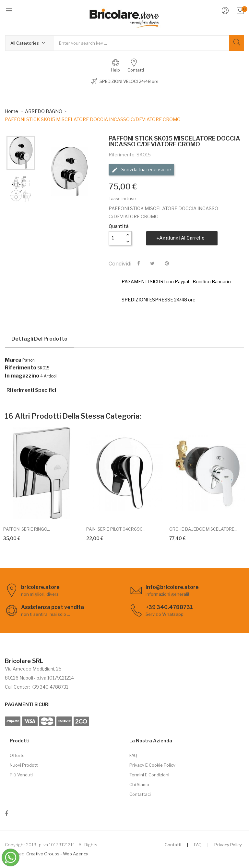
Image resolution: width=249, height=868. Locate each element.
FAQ (133, 755)
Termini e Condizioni (149, 775)
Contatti (173, 845)
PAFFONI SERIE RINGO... (27, 529)
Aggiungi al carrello (182, 238)
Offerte (17, 755)
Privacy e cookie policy (152, 765)
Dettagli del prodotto (39, 339)
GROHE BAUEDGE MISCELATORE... (203, 529)
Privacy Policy (228, 845)
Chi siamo (139, 784)
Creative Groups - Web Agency (57, 854)
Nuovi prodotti (24, 765)
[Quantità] (116, 238)
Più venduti (21, 775)
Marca (13, 360)
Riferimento (21, 368)
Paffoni (29, 360)
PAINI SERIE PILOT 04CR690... (116, 529)
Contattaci (140, 794)
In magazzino (22, 376)
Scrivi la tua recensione (141, 170)
